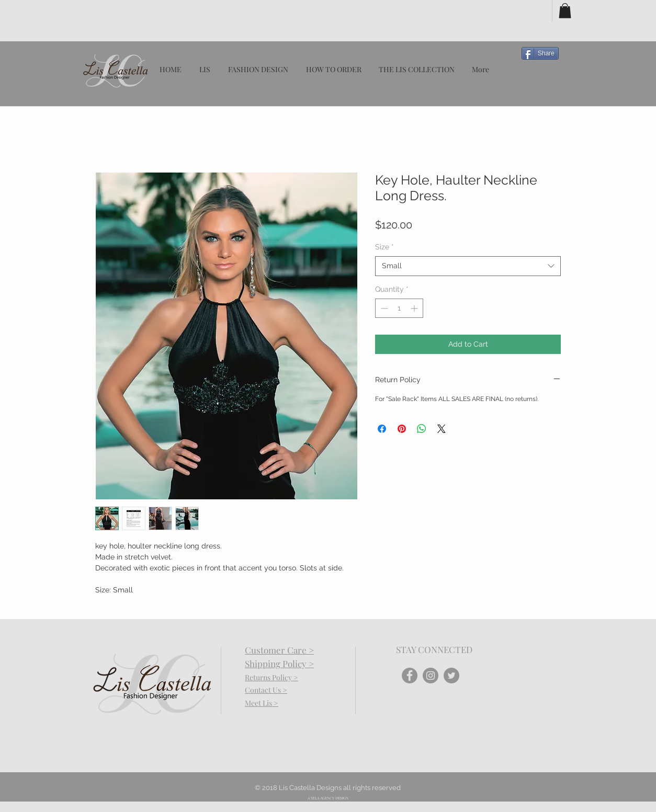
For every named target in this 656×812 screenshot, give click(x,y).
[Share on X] (442, 429)
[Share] (540, 53)
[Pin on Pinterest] (402, 429)
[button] (565, 11)
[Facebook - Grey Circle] (410, 676)
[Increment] (415, 308)
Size (384, 247)
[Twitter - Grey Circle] (451, 676)
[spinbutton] (399, 308)
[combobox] (468, 266)
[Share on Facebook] (382, 429)
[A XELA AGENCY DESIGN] (328, 798)
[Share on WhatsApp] (422, 429)
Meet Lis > (262, 703)
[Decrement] (383, 308)
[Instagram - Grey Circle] (431, 676)
